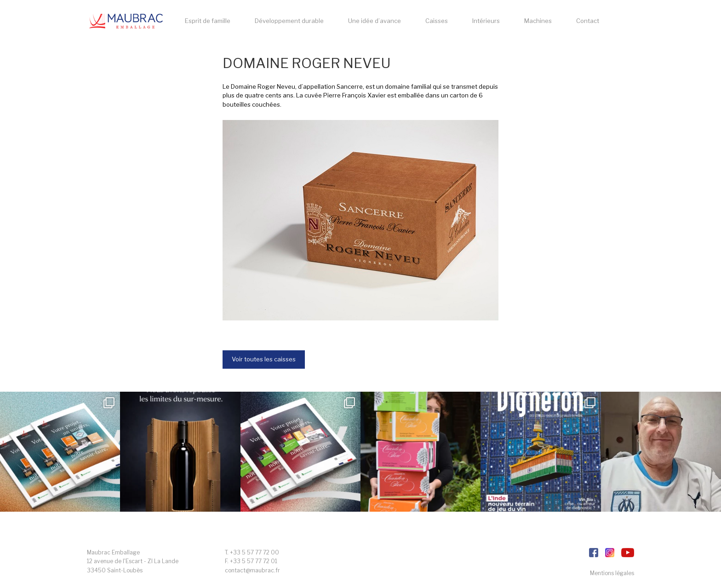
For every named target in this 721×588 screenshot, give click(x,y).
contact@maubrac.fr (252, 570)
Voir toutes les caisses (264, 359)
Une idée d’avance (375, 21)
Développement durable (289, 21)
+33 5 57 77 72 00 (255, 552)
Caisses (437, 21)
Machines (538, 21)
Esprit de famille (208, 21)
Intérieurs (486, 21)
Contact (588, 21)
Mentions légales (612, 573)
